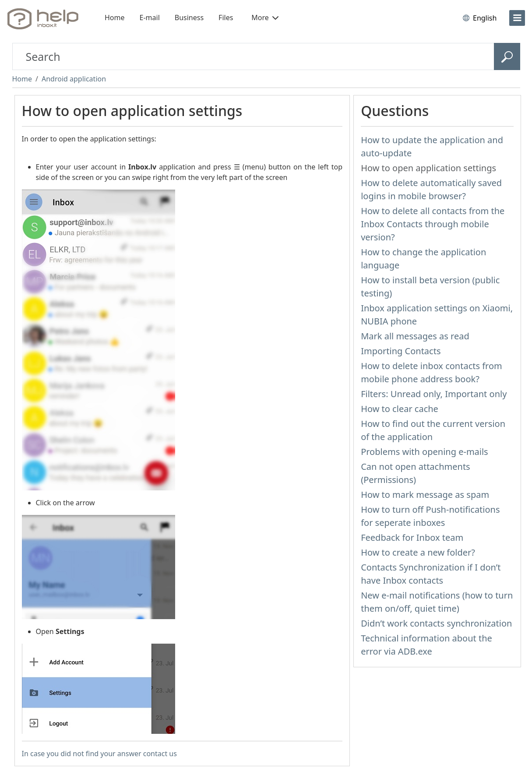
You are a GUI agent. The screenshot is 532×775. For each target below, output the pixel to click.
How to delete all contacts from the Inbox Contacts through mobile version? (433, 224)
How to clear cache (400, 409)
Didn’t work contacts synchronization (436, 623)
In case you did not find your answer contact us (99, 754)
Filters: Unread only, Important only (434, 394)
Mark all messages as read (415, 336)
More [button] (265, 18)
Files (226, 18)
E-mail (150, 18)
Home (115, 18)
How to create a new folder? (418, 552)
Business (189, 18)
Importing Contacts (401, 351)
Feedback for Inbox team (412, 537)
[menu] (517, 18)
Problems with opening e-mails (425, 452)
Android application (74, 79)
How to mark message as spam (425, 495)
